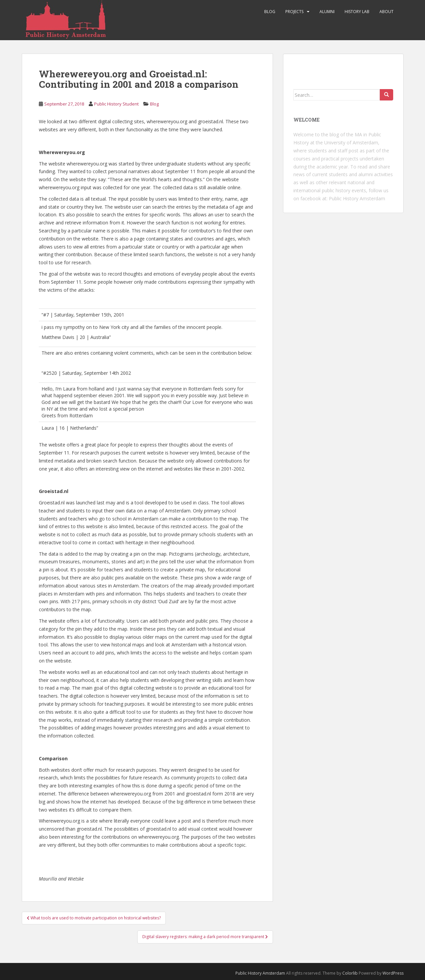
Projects (294, 12)
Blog (270, 12)
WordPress (393, 973)
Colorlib (350, 973)
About (386, 12)
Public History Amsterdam (357, 198)
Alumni (327, 12)
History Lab (357, 12)
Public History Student (116, 104)
